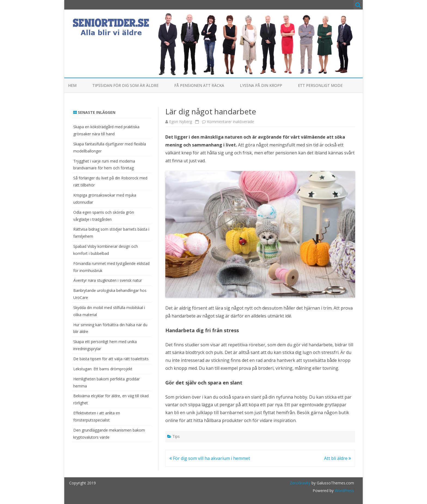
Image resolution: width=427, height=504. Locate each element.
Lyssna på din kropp (261, 85)
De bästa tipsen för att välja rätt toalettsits (111, 359)
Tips (176, 436)
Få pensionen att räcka (199, 85)
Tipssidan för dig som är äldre (125, 85)
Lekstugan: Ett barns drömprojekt (103, 369)
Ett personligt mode (320, 85)
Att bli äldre (338, 458)
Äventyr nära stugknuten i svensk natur (108, 280)
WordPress (344, 491)
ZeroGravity (300, 483)
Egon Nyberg (181, 122)
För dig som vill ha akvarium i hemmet (210, 458)
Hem (72, 85)
